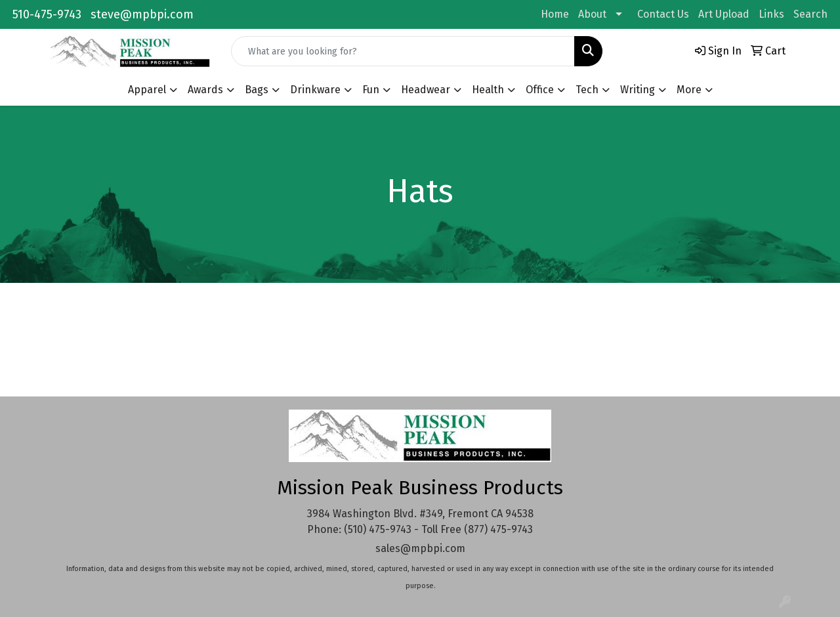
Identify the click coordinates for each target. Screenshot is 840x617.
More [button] (689, 90)
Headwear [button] (426, 90)
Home (555, 14)
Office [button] (540, 90)
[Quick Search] (403, 51)
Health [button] (488, 90)
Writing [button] (638, 90)
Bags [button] (257, 90)
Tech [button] (587, 90)
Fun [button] (371, 90)
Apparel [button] (147, 90)
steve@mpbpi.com (142, 14)
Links (771, 14)
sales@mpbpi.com (420, 548)
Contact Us (663, 14)
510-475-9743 (47, 14)
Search (810, 14)
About (592, 14)
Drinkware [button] (315, 90)
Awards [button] (205, 90)
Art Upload (724, 14)
